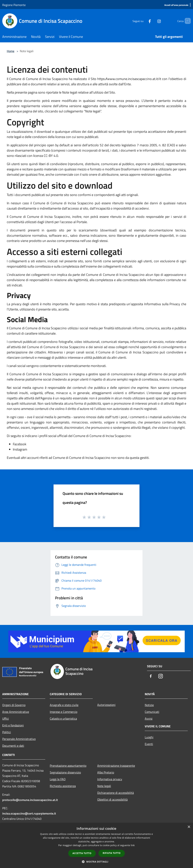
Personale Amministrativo (19, 739)
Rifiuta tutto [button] (112, 853)
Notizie (149, 705)
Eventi (149, 744)
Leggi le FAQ (58, 779)
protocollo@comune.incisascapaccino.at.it (30, 800)
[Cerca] (186, 21)
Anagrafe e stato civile (64, 705)
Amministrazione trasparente (116, 766)
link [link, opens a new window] (133, 845)
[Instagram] (153, 21)
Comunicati (152, 712)
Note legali (104, 786)
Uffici (6, 719)
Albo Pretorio (106, 772)
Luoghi (149, 737)
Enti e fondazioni (13, 725)
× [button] (189, 827)
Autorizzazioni (106, 705)
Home (11, 51)
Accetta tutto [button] (82, 853)
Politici (7, 732)
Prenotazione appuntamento (68, 766)
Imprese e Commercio (64, 712)
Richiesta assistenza (63, 786)
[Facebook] (143, 21)
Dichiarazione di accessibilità (116, 793)
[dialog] (96, 845)
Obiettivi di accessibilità (112, 799)
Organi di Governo (14, 705)
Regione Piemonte (14, 5)
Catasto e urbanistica (63, 719)
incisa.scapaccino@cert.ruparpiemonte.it (29, 813)
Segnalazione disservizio (65, 772)
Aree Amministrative (16, 712)
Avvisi (149, 719)
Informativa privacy (110, 779)
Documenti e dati (13, 746)
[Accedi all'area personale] (176, 5)
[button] (96, 862)
